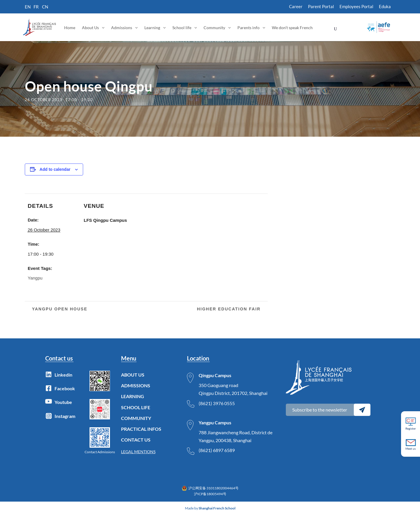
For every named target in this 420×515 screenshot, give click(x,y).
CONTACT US (136, 440)
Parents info (249, 28)
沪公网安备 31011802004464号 (213, 488)
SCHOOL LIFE (136, 407)
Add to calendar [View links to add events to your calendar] (55, 169)
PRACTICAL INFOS (141, 429)
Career (296, 6)
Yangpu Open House (59, 309)
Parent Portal (321, 6)
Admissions (122, 28)
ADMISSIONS (136, 385)
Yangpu (35, 278)
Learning (152, 28)
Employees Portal (356, 6)
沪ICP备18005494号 (210, 494)
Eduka (385, 6)
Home (70, 28)
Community (214, 28)
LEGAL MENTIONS (138, 452)
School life (182, 28)
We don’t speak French (292, 28)
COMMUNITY (136, 418)
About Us (90, 28)
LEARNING (133, 396)
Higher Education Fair (230, 309)
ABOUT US (133, 375)
